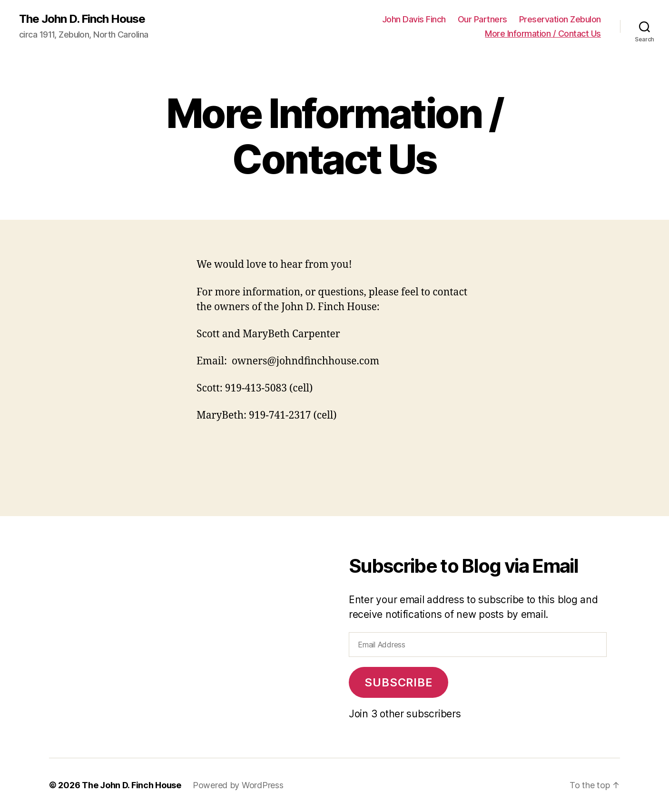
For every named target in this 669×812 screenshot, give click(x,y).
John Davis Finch (414, 19)
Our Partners (482, 19)
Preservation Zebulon (560, 19)
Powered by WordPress (238, 785)
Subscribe (398, 682)
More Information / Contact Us (543, 34)
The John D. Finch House (82, 19)
